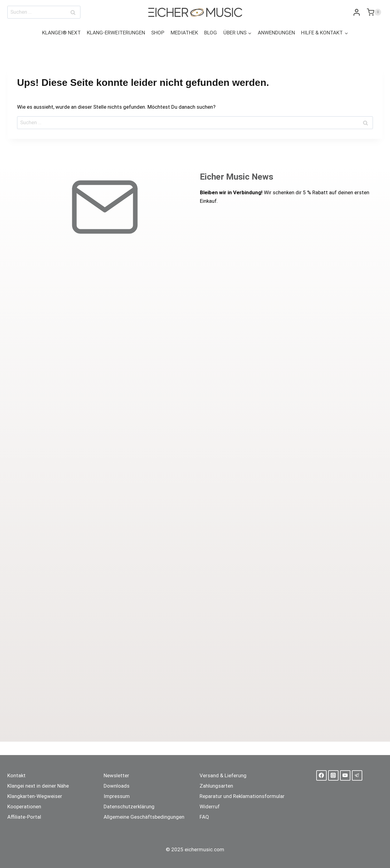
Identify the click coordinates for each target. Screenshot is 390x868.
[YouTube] (345, 775)
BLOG (211, 33)
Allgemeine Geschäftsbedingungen (144, 817)
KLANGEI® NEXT (61, 33)
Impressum (117, 796)
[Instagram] (333, 775)
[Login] (357, 12)
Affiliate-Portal (24, 817)
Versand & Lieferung (223, 775)
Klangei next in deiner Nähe (38, 786)
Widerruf (210, 807)
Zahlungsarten (216, 786)
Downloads (117, 786)
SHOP (158, 33)
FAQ (204, 817)
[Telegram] (357, 775)
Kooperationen (24, 807)
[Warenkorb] (373, 12)
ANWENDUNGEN (276, 33)
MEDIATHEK (184, 33)
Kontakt (16, 775)
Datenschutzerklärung (129, 807)
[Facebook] (321, 775)
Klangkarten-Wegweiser (35, 796)
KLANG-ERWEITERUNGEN (116, 33)
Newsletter (116, 775)
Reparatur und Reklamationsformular (242, 796)
